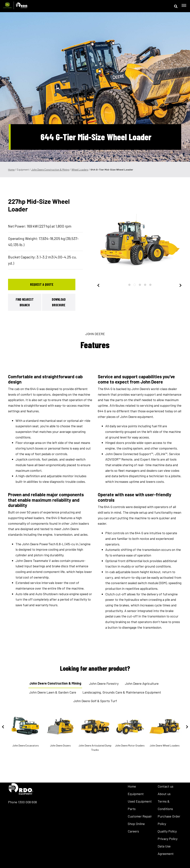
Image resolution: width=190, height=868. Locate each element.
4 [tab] (145, 285)
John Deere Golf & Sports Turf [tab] (95, 701)
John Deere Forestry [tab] (104, 683)
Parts (132, 809)
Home (11, 170)
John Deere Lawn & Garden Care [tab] (53, 692)
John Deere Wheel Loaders (165, 730)
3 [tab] (140, 285)
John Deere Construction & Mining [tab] (55, 683)
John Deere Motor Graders (130, 730)
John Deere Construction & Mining (50, 170)
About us (164, 794)
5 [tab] (150, 285)
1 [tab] (129, 285)
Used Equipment (140, 801)
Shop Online (136, 824)
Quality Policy (167, 831)
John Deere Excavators (25, 730)
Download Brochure (59, 302)
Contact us (166, 786)
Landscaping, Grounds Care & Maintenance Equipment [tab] (122, 692)
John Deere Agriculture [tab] (142, 683)
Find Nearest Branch (25, 302)
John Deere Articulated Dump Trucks (95, 732)
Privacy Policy (168, 839)
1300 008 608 (27, 802)
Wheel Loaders (80, 170)
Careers (133, 831)
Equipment (136, 794)
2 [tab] (135, 285)
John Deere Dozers (60, 730)
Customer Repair (140, 816)
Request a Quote (42, 284)
